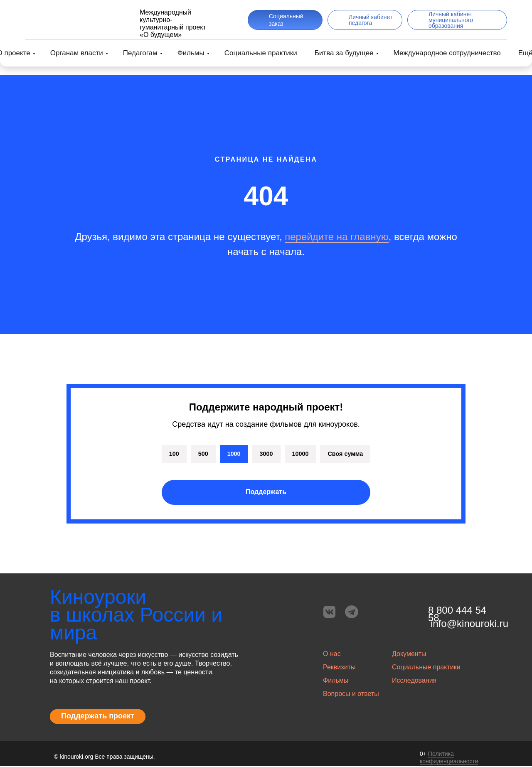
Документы (409, 655)
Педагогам (140, 53)
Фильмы (191, 53)
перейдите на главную (336, 237)
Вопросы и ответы (351, 695)
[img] (76, 20)
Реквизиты (339, 668)
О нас (332, 655)
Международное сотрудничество (447, 53)
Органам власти (77, 53)
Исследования (414, 682)
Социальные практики (261, 53)
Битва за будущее (344, 53)
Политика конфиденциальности (449, 759)
